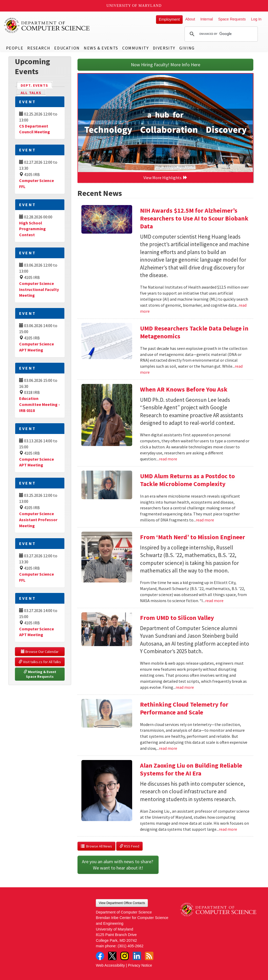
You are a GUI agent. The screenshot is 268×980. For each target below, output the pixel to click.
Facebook (100, 956)
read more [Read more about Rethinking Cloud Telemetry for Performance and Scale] (168, 748)
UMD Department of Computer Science (47, 25)
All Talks (31, 93)
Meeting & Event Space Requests (40, 674)
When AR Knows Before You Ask (184, 389)
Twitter (112, 956)
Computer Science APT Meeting (37, 462)
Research (39, 48)
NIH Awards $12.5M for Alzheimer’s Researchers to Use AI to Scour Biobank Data (194, 218)
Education (67, 48)
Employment (169, 19)
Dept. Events (37, 85)
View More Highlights (165, 178)
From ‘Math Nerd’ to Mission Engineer (192, 537)
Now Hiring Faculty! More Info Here (166, 65)
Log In (256, 19)
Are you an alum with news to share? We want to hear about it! (118, 865)
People (15, 48)
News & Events (101, 48)
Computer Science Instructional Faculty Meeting (39, 289)
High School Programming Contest (32, 229)
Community (135, 48)
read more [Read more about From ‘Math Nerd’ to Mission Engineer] (214, 601)
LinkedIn (137, 956)
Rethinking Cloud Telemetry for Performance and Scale (184, 708)
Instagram (125, 956)
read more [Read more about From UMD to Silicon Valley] (185, 687)
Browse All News (96, 846)
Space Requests (232, 19)
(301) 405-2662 (131, 946)
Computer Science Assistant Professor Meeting (38, 520)
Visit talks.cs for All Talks (40, 662)
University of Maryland (134, 6)
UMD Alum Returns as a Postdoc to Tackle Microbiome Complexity (187, 480)
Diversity (164, 48)
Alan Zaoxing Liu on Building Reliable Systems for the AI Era (191, 769)
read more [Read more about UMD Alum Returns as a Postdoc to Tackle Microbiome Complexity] (205, 520)
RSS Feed (129, 846)
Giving (187, 48)
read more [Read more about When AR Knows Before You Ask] (168, 459)
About (190, 19)
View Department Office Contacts (122, 903)
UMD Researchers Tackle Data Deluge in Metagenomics (194, 332)
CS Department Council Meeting (35, 129)
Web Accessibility (110, 965)
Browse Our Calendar (40, 652)
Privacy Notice (140, 965)
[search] (220, 34)
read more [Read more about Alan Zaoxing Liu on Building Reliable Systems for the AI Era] (228, 829)
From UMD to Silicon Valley (177, 618)
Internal (206, 19)
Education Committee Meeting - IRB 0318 (40, 404)
